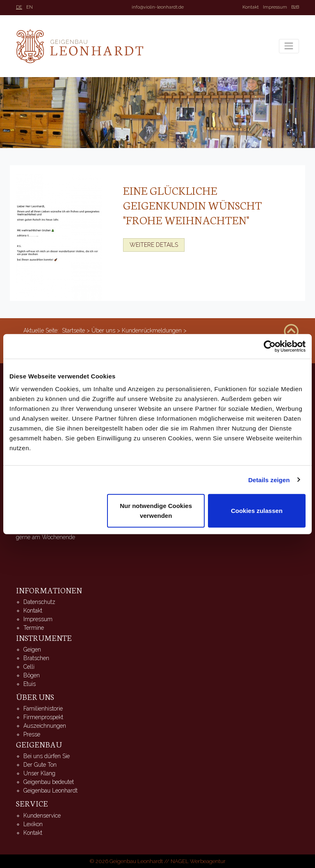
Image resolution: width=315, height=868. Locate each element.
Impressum (275, 7)
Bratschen (36, 658)
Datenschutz (39, 602)
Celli (29, 667)
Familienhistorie (43, 709)
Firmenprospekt (43, 717)
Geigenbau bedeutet (49, 782)
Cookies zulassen (257, 511)
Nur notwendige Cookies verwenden (156, 511)
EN (30, 7)
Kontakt (251, 7)
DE (19, 7)
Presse (32, 734)
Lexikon (33, 824)
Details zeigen (269, 480)
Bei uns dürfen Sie (47, 756)
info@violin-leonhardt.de (158, 7)
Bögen (32, 675)
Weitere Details (154, 245)
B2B (295, 7)
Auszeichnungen (45, 726)
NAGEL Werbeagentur (198, 861)
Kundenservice (42, 816)
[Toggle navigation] (289, 46)
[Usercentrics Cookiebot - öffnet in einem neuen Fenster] (270, 346)
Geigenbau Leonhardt (50, 791)
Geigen (32, 649)
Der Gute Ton (40, 765)
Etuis (30, 684)
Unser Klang (39, 773)
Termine (34, 628)
